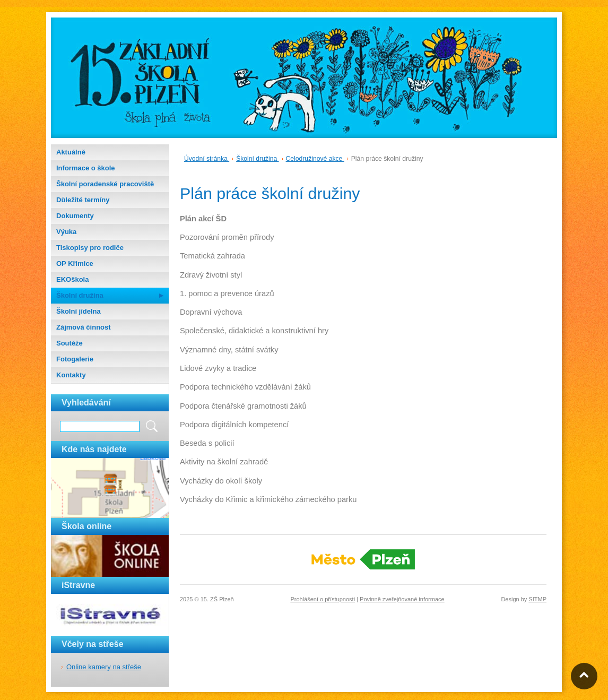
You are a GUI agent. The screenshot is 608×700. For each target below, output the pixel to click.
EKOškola (72, 279)
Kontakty (71, 375)
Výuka (66, 232)
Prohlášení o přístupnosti (323, 599)
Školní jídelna (79, 311)
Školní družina (80, 295)
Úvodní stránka (207, 159)
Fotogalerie (75, 359)
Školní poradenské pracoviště (105, 184)
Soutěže (70, 343)
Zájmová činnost (84, 327)
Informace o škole (86, 168)
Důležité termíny (83, 200)
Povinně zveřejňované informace (402, 599)
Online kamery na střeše (104, 667)
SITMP (537, 599)
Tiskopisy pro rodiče (90, 248)
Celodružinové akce (315, 159)
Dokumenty (75, 216)
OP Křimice (75, 263)
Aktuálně (71, 152)
